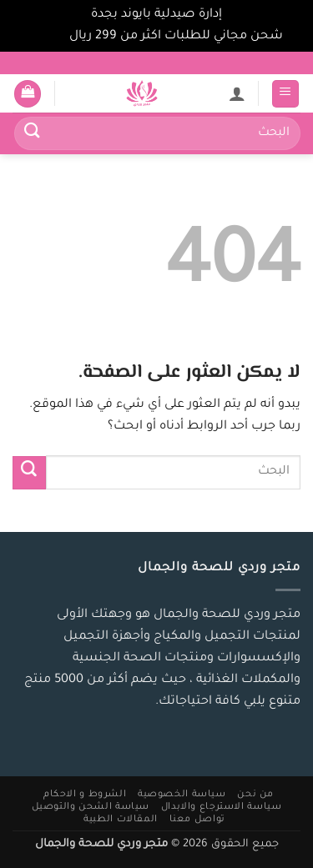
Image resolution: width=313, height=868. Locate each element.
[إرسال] (33, 134)
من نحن (255, 795)
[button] (286, 94)
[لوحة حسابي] (237, 93)
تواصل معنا (197, 820)
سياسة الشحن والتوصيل (91, 807)
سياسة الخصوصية (182, 795)
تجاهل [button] (48, 37)
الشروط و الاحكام (85, 795)
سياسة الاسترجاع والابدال (222, 807)
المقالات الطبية (121, 820)
